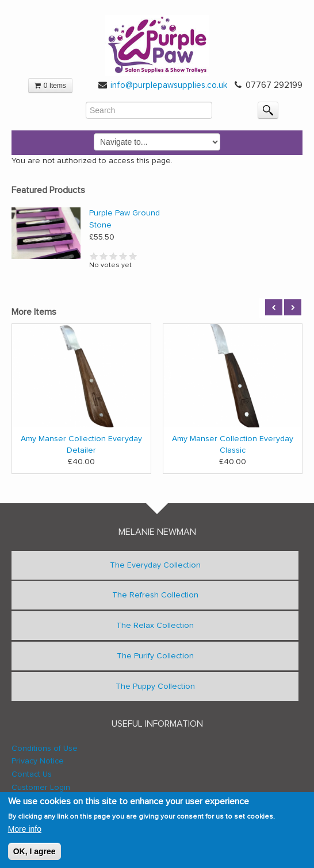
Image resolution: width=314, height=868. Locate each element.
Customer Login (41, 788)
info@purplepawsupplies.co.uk (169, 85)
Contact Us (32, 774)
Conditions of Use (45, 749)
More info (25, 830)
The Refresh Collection (155, 595)
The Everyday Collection (155, 565)
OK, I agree (35, 852)
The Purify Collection (155, 656)
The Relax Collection (155, 626)
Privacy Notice (38, 761)
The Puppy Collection (155, 686)
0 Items (50, 86)
